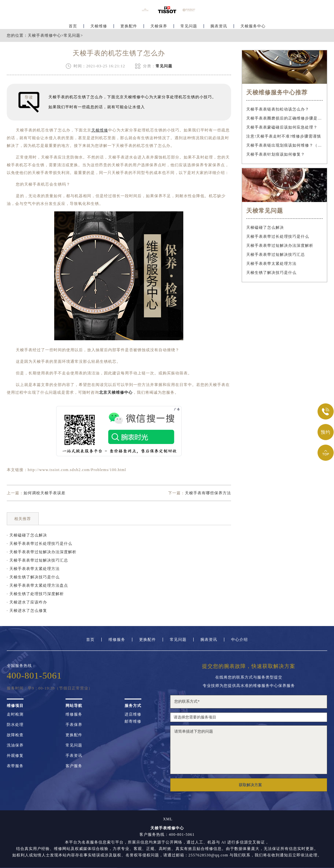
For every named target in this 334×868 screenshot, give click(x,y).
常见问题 (189, 24)
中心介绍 (239, 640)
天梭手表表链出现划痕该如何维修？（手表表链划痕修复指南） (284, 145)
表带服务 (15, 766)
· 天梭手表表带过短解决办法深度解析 (42, 552)
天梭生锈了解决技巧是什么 (271, 273)
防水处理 (15, 725)
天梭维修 (99, 24)
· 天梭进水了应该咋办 (27, 602)
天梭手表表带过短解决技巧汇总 (276, 255)
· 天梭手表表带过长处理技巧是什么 (40, 544)
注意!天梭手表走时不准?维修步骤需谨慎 (284, 136)
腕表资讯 (219, 24)
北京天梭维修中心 (116, 392)
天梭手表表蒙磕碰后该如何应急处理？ (282, 127)
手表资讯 (74, 756)
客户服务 (74, 766)
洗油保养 (15, 745)
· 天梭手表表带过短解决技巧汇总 (37, 560)
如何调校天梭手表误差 (45, 493)
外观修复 (15, 756)
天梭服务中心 (253, 24)
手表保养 (74, 725)
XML (168, 819)
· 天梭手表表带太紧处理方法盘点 (37, 585)
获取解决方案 (250, 785)
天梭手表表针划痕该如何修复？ (276, 154)
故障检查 (15, 735)
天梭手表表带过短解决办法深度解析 (280, 246)
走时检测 (15, 714)
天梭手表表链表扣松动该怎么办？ (278, 109)
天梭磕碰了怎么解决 (265, 227)
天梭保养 (159, 24)
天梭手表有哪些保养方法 (208, 493)
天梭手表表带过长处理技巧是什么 (278, 236)
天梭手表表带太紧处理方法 (271, 264)
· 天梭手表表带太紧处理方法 (33, 569)
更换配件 (129, 24)
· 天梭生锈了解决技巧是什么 (33, 577)
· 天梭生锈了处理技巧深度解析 (35, 594)
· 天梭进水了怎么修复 (27, 611)
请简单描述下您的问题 (249, 750)
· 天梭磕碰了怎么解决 (27, 535)
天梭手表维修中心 (45, 35)
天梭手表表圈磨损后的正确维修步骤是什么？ (284, 118)
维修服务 (117, 640)
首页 (73, 24)
